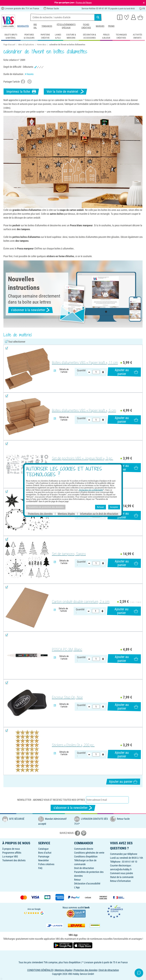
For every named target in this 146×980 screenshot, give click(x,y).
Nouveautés (23, 26)
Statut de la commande (122, 877)
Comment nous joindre (121, 873)
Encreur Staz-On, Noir (67, 697)
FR (142, 9)
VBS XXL (35, 26)
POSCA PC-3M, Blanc (67, 649)
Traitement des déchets (14, 860)
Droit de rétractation (84, 868)
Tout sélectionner (17, 342)
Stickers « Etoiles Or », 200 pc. (73, 745)
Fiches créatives (86, 26)
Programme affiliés (12, 853)
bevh (87, 907)
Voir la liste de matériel (65, 91)
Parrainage (44, 856)
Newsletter (43, 860)
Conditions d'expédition (86, 856)
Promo (111, 26)
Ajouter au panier (126, 372)
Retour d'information (120, 881)
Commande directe (84, 849)
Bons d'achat (45, 853)
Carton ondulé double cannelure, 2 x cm (81, 602)
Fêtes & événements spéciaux (66, 26)
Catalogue (43, 849)
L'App (77, 887)
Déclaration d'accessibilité (87, 883)
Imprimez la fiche (21, 91)
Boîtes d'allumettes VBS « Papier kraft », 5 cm (84, 410)
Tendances (47, 26)
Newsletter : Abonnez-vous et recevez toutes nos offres (51, 800)
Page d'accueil (9, 45)
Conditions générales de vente (89, 853)
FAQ (40, 868)
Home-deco (42, 45)
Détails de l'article (61, 371)
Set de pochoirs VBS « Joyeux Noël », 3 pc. (83, 458)
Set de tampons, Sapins (69, 554)
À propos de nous (11, 849)
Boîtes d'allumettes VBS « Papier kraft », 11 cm (85, 363)
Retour (77, 880)
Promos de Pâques (84, 3)
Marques (100, 26)
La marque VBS (10, 856)
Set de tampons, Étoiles (69, 506)
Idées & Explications (26, 45)
